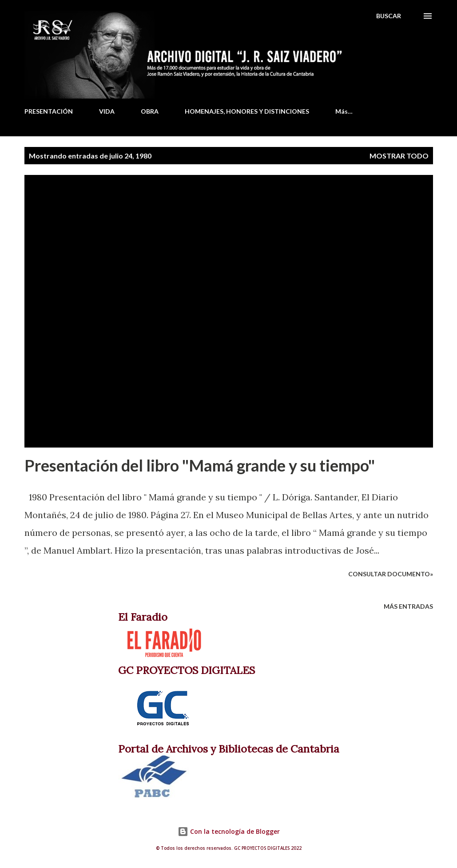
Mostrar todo (399, 156)
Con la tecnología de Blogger (229, 831)
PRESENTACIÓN (49, 111)
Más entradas (408, 606)
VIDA (107, 111)
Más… (344, 111)
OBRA (150, 111)
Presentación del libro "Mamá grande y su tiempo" (200, 465)
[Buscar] (389, 16)
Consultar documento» (391, 574)
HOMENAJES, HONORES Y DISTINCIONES (247, 111)
